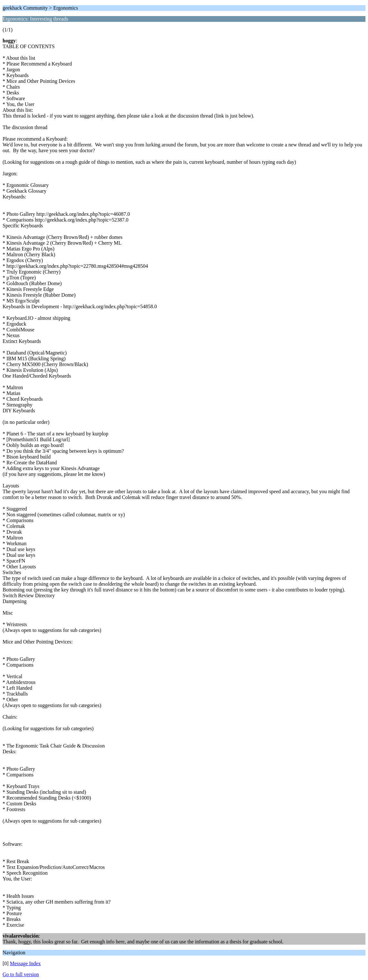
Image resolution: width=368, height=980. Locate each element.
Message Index (25, 963)
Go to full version (21, 974)
